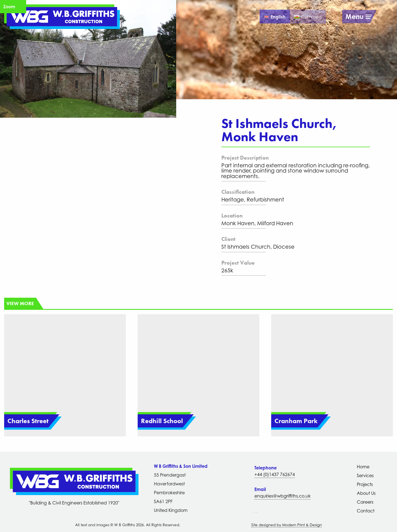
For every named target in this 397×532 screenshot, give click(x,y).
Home (363, 467)
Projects (365, 484)
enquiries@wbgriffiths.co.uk (282, 496)
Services (365, 475)
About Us (366, 493)
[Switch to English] (275, 17)
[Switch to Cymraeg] (308, 17)
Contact (366, 511)
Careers (365, 502)
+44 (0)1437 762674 (275, 474)
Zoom (9, 7)
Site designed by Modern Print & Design (287, 525)
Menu (354, 17)
